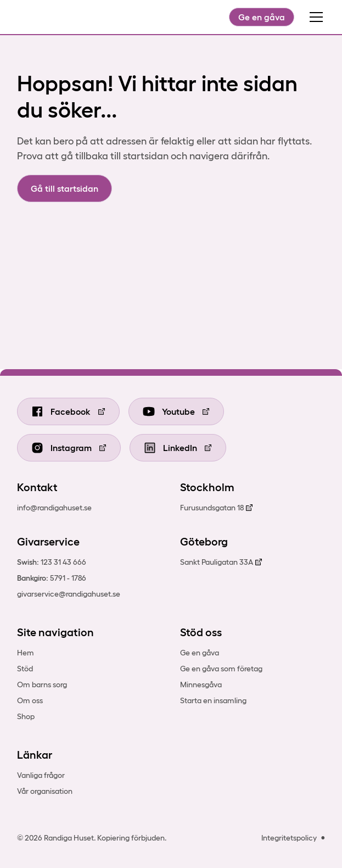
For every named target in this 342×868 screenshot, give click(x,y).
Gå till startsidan (65, 188)
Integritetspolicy (289, 838)
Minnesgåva (201, 685)
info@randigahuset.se (54, 508)
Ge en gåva (262, 17)
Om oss (30, 700)
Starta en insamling (213, 700)
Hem (26, 653)
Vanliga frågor (41, 775)
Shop (26, 716)
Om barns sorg (42, 685)
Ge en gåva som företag (221, 669)
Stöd (25, 669)
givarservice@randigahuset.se (69, 594)
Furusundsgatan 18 (212, 508)
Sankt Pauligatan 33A (217, 562)
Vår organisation (45, 791)
